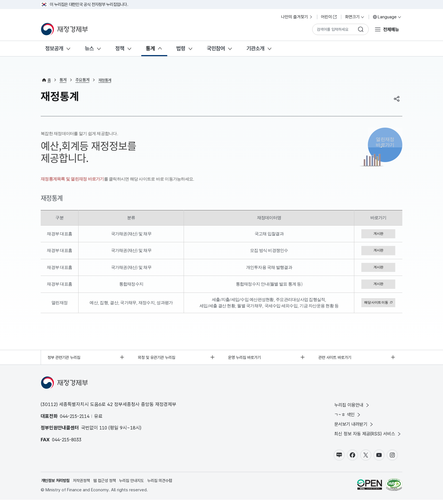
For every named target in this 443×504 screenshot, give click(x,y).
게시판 (378, 234)
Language (387, 17)
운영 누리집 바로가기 (246, 359)
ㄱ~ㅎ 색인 (345, 417)
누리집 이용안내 (349, 407)
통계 (150, 48)
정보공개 (54, 48)
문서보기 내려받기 (352, 427)
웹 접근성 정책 (109, 485)
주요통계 (83, 80)
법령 (181, 48)
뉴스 (89, 48)
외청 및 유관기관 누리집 (158, 359)
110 (104, 430)
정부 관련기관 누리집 (65, 359)
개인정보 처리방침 (57, 485)
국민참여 (216, 48)
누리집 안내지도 (138, 485)
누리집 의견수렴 (168, 485)
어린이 (329, 17)
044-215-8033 (68, 441)
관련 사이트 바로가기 (336, 359)
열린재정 (385, 144)
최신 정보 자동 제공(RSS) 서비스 (366, 437)
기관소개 (255, 48)
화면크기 (355, 17)
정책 (120, 48)
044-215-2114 (76, 418)
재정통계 (106, 80)
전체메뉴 (390, 29)
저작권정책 (84, 485)
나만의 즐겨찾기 (297, 17)
